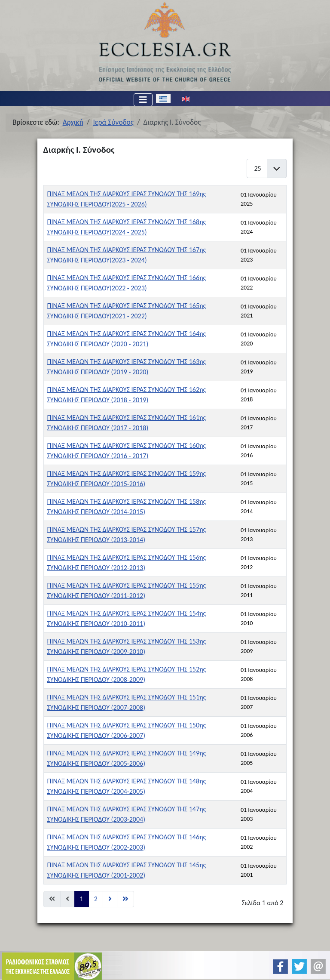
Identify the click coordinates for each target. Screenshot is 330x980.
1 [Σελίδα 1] (82, 899)
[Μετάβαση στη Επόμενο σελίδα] (110, 899)
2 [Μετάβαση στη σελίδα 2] (96, 899)
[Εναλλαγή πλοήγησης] (143, 100)
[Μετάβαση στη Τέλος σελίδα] (125, 899)
